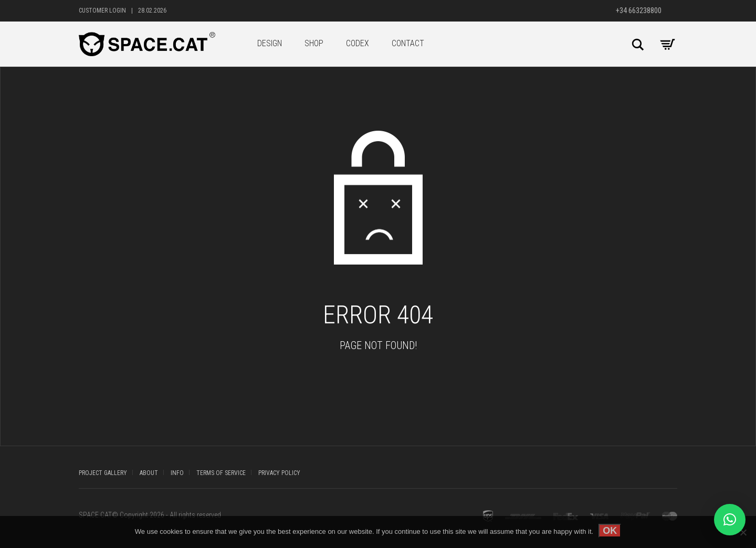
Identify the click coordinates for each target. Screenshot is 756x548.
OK (610, 531)
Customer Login (102, 10)
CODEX (358, 43)
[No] (743, 532)
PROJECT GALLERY (103, 473)
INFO (177, 473)
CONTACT (408, 43)
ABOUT (149, 473)
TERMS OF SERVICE (221, 473)
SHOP (314, 43)
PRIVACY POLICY (279, 473)
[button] (730, 520)
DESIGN (270, 43)
